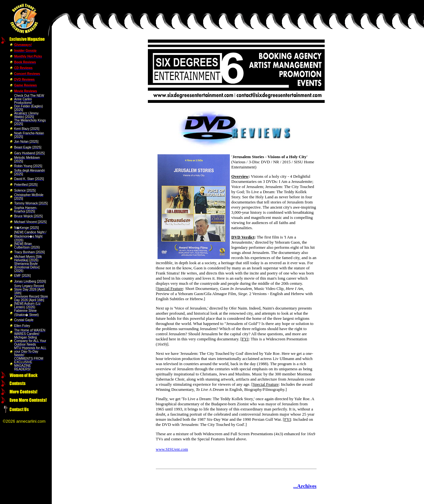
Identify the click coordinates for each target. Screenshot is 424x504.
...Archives (305, 486)
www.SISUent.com (172, 449)
